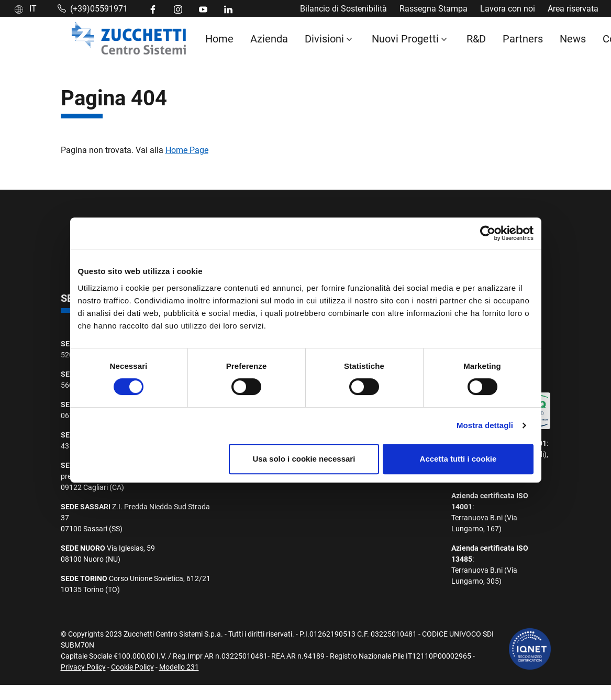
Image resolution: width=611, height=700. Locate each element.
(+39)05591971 (93, 8)
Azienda (269, 38)
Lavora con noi (508, 8)
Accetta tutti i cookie (458, 459)
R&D (476, 38)
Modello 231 (179, 667)
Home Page (187, 150)
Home (219, 38)
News (573, 38)
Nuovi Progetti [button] (405, 38)
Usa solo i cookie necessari (304, 459)
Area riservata (573, 8)
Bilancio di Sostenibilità (343, 8)
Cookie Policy (132, 667)
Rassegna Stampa (434, 8)
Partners (523, 38)
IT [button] (26, 8)
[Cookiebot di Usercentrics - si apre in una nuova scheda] (488, 233)
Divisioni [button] (324, 38)
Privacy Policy (83, 667)
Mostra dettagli (485, 425)
